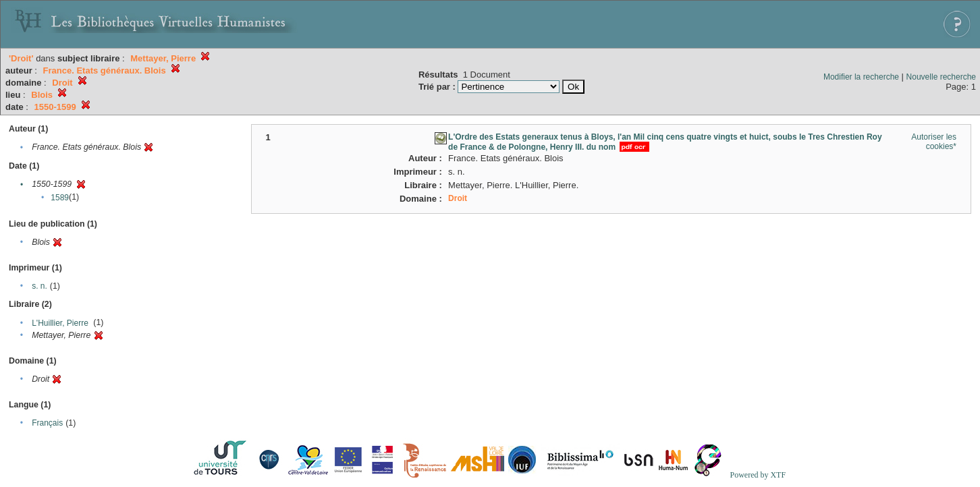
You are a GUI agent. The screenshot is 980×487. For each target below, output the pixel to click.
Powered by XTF (758, 475)
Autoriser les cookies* (934, 142)
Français (47, 423)
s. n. (39, 286)
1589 (60, 198)
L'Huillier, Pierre (60, 323)
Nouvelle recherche (941, 77)
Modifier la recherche (861, 77)
